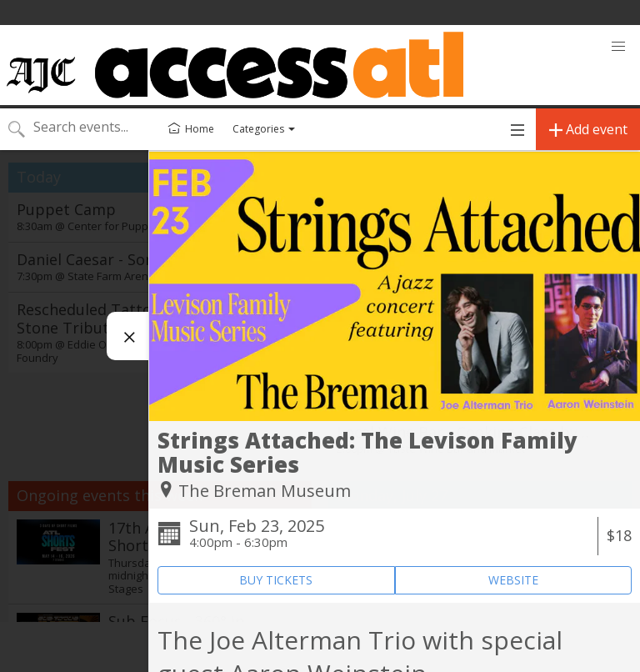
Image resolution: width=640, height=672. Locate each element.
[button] (618, 47)
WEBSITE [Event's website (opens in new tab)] (513, 580)
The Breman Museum (265, 491)
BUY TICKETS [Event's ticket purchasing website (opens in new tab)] (276, 580)
